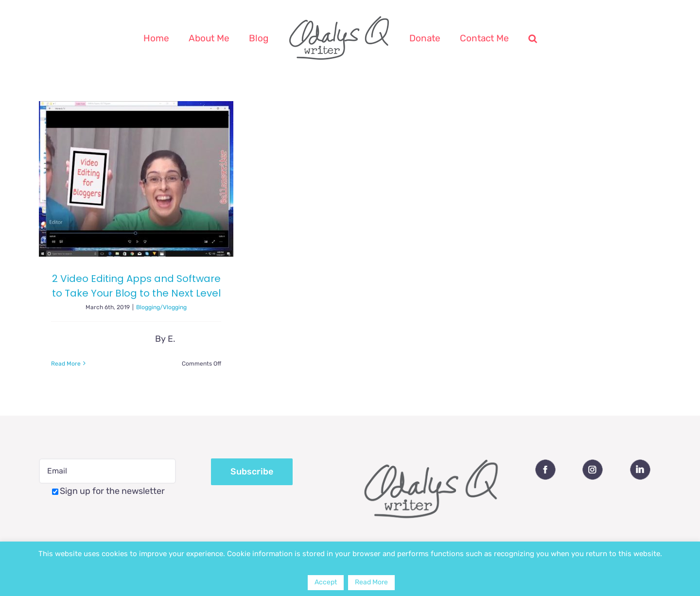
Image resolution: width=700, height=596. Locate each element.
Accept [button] (326, 582)
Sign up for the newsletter (108, 491)
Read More (371, 582)
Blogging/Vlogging (161, 307)
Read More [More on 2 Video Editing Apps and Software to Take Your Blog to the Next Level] (66, 364)
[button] (533, 38)
